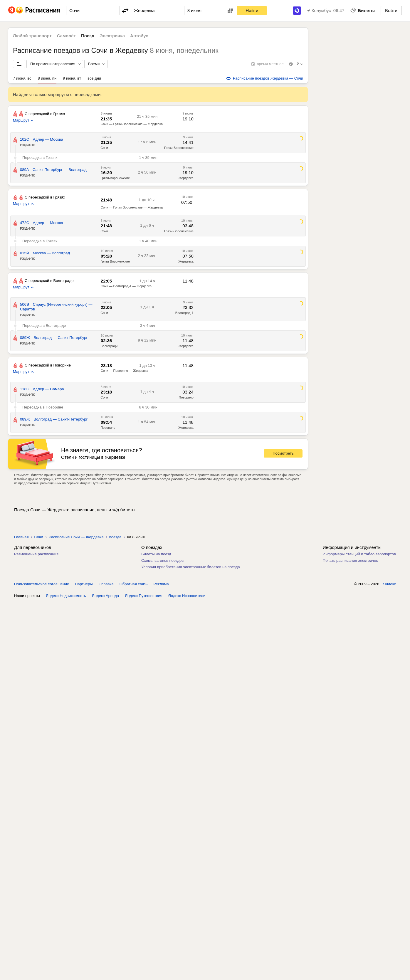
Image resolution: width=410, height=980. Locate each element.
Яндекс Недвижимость (66, 596)
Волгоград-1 (184, 313)
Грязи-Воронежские (179, 148)
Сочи (104, 148)
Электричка (112, 36)
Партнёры (84, 584)
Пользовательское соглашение (42, 584)
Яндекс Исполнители (187, 596)
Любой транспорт (32, 36)
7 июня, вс (22, 78)
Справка (106, 584)
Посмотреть (283, 453)
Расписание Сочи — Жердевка (76, 537)
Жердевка (186, 178)
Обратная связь (134, 584)
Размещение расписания (36, 554)
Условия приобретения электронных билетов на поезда (191, 567)
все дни (94, 78)
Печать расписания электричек (350, 560)
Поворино (186, 397)
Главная (21, 537)
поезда (115, 537)
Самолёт (66, 36)
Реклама (161, 584)
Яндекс (389, 584)
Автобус (139, 36)
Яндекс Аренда (105, 596)
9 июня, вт (72, 78)
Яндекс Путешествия (144, 596)
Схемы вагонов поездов (162, 560)
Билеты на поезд (156, 554)
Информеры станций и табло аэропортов (359, 554)
